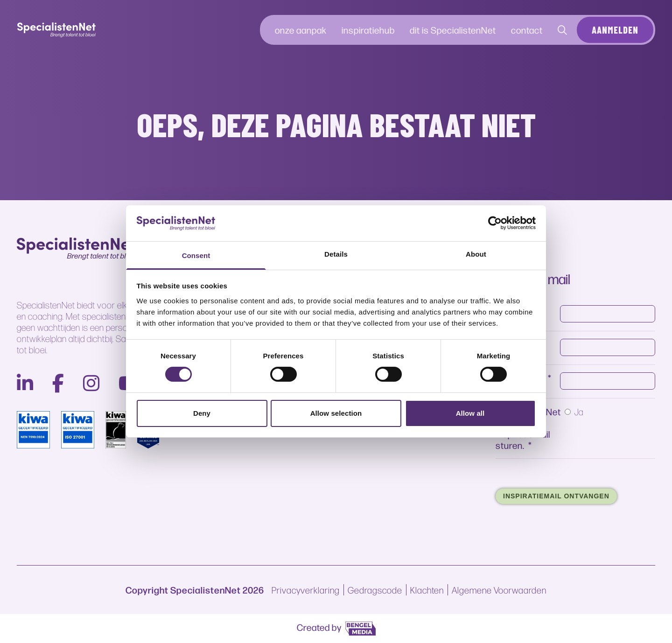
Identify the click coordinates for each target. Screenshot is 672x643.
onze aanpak (301, 30)
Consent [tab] (196, 255)
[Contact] (563, 30)
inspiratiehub (368, 30)
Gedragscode (375, 590)
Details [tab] (336, 254)
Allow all (470, 413)
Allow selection (336, 413)
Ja (579, 401)
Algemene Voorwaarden (499, 590)
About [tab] (476, 254)
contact (527, 30)
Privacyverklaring (306, 590)
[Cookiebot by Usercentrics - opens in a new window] (495, 223)
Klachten (427, 590)
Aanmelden (615, 30)
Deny (202, 413)
